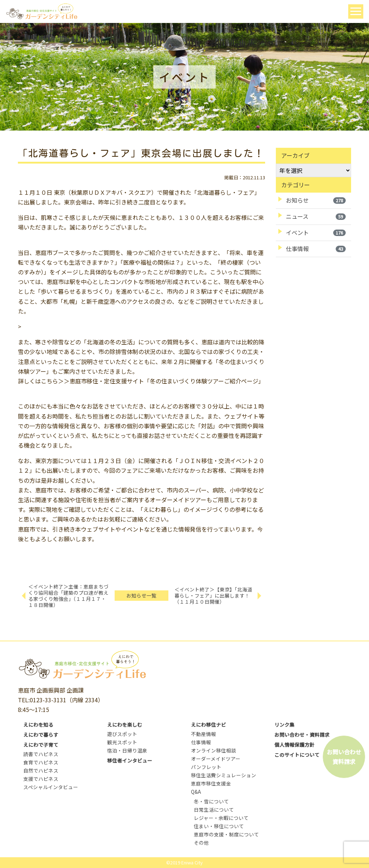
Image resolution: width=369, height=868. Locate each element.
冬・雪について (211, 801)
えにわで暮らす (41, 735)
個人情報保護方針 (294, 745)
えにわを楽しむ (125, 725)
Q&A (196, 792)
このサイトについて (297, 755)
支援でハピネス (41, 779)
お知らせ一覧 (142, 595)
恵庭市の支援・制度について (226, 834)
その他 (201, 843)
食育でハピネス (41, 762)
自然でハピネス (41, 770)
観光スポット (122, 742)
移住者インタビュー (130, 760)
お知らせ (316, 200)
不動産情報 (203, 734)
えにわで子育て (41, 745)
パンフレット (206, 767)
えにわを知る (38, 725)
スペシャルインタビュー (51, 787)
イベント (316, 232)
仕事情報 (316, 249)
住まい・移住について (219, 826)
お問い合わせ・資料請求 (302, 735)
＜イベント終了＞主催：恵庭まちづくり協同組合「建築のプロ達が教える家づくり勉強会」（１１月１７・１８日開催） (68, 596)
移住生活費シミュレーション (224, 775)
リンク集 (284, 725)
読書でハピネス (41, 754)
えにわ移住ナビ (209, 725)
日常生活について (214, 810)
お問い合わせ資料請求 (344, 757)
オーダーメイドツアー (216, 759)
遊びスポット (122, 734)
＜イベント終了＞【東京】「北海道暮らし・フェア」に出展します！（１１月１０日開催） (213, 595)
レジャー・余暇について (221, 818)
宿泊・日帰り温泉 (127, 750)
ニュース (316, 216)
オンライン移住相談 (214, 750)
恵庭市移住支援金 (211, 783)
